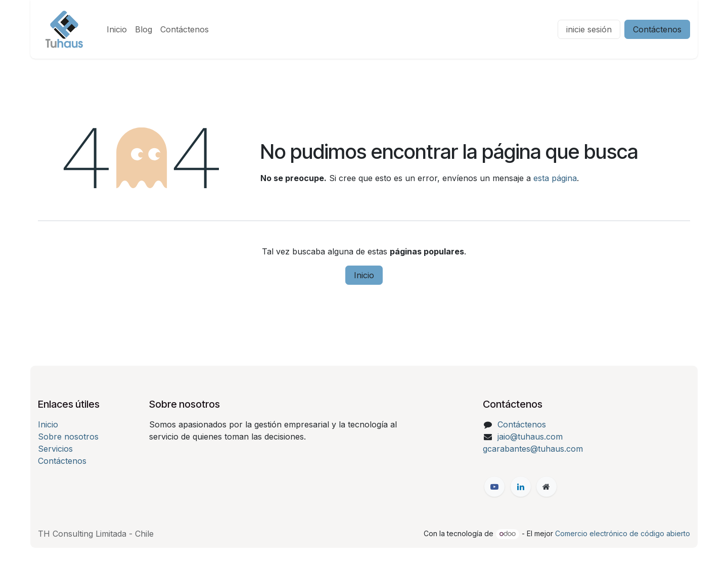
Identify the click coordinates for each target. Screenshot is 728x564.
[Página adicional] (547, 487)
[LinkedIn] (521, 487)
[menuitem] (117, 29)
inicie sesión (589, 29)
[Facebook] (494, 487)
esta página (555, 178)
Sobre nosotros (68, 437)
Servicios (55, 449)
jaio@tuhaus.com (530, 437)
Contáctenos (657, 29)
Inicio (364, 275)
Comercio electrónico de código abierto (623, 533)
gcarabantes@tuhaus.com (533, 449)
